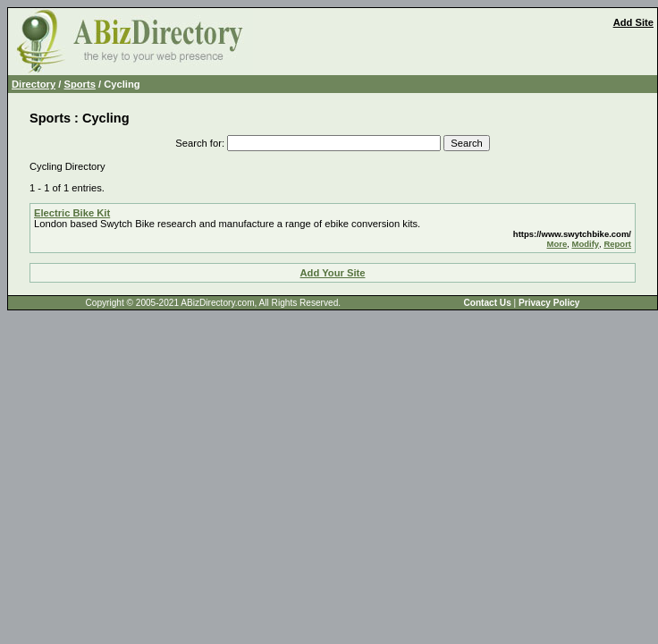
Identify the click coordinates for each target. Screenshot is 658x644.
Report (617, 244)
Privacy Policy (549, 303)
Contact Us (487, 303)
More (557, 244)
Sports (79, 84)
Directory (34, 84)
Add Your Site (333, 273)
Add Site (633, 22)
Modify (585, 244)
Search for (198, 143)
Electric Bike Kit (72, 213)
